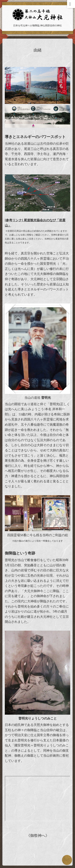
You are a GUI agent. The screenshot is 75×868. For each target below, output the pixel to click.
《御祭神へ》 (38, 836)
